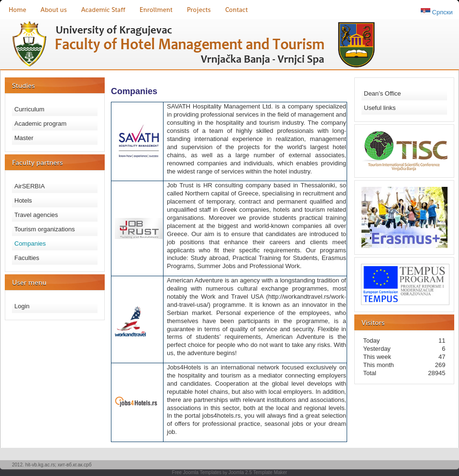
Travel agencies (36, 215)
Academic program (40, 124)
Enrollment (156, 10)
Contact (236, 10)
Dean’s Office (382, 93)
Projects (199, 10)
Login (22, 306)
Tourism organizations (44, 229)
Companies (30, 243)
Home (17, 10)
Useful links (380, 108)
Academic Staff (103, 10)
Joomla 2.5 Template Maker (258, 472)
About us (54, 10)
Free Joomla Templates (197, 472)
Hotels (23, 200)
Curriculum (29, 109)
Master (24, 138)
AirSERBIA (30, 186)
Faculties (27, 258)
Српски (441, 12)
